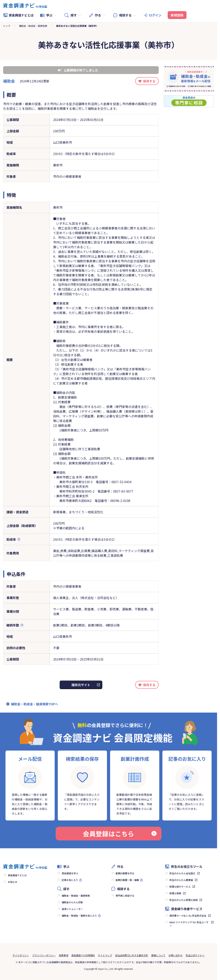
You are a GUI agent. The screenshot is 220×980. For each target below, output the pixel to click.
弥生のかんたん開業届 (181, 880)
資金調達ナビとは (18, 15)
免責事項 (63, 955)
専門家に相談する (125, 896)
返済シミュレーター (72, 909)
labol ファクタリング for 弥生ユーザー (189, 924)
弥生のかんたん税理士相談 (184, 900)
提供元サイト (81, 685)
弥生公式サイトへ (195, 955)
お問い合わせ (176, 955)
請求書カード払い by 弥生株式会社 (188, 915)
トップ (7, 26)
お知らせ (13, 882)
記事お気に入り (70, 880)
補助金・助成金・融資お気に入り (79, 915)
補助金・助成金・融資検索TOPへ (34, 704)
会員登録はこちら (120, 834)
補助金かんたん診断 (72, 902)
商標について (158, 955)
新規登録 (177, 15)
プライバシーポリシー (44, 955)
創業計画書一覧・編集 (127, 880)
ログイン (155, 15)
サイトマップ (105, 955)
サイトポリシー (21, 955)
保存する (149, 81)
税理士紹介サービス (180, 887)
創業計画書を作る (125, 873)
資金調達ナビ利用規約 (83, 955)
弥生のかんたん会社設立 (182, 873)
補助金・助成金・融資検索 (33, 26)
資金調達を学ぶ (70, 873)
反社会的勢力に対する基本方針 (132, 955)
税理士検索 (175, 893)
